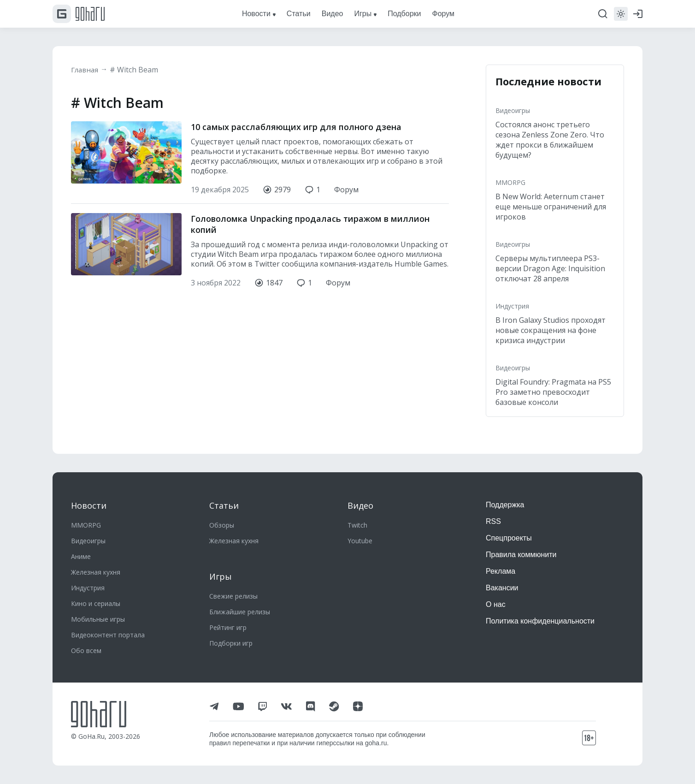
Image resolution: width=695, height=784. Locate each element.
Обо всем (86, 650)
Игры (221, 576)
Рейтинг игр (228, 627)
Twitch (357, 525)
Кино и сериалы (96, 603)
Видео (360, 505)
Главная (86, 70)
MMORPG (510, 182)
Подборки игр (231, 643)
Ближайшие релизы (240, 612)
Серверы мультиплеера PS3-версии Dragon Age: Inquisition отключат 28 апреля (550, 268)
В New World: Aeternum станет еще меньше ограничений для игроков (551, 207)
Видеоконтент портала (108, 635)
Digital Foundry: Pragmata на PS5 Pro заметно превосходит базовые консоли (553, 392)
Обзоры (222, 525)
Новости (89, 505)
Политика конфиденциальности (540, 621)
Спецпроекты (509, 538)
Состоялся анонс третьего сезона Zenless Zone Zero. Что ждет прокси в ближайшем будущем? (550, 140)
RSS (493, 521)
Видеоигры (513, 110)
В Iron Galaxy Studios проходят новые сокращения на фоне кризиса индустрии (551, 330)
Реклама (501, 571)
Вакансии (502, 588)
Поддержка (505, 505)
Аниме (81, 556)
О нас (496, 604)
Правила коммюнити (521, 555)
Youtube (360, 541)
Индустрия (512, 306)
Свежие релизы (233, 596)
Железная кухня (96, 572)
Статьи (224, 505)
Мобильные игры (98, 619)
